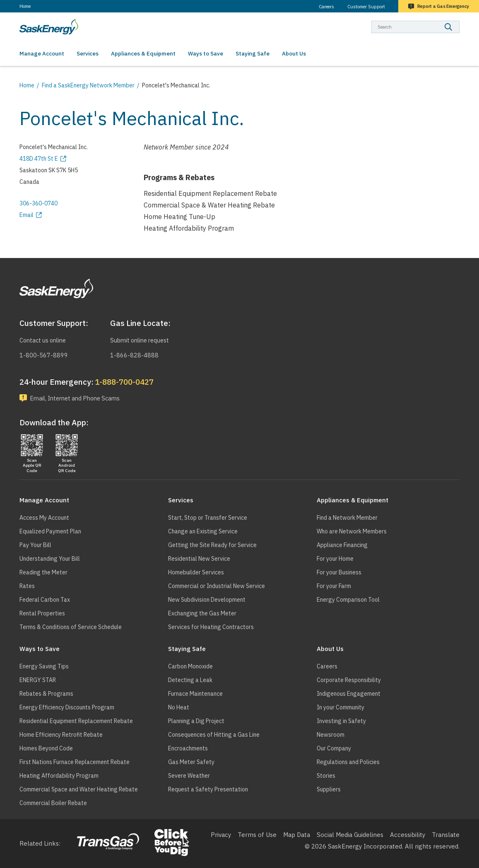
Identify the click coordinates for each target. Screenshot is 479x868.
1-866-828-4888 (134, 354)
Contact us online (45, 340)
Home (25, 6)
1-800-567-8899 (44, 354)
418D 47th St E (39, 159)
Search (460, 20)
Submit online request (142, 340)
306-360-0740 (39, 203)
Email (26, 215)
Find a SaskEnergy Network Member (88, 85)
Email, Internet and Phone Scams (78, 398)
